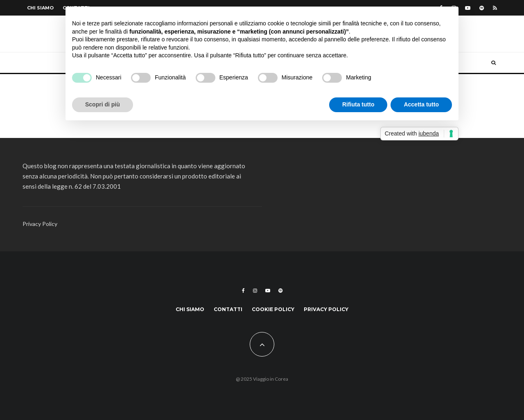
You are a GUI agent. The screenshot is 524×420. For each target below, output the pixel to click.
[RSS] (495, 8)
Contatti (228, 309)
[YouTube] (468, 8)
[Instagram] (255, 291)
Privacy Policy (40, 224)
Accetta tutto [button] (421, 104)
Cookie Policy (273, 309)
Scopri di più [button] (103, 104)
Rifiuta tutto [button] (358, 104)
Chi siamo (40, 8)
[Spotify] (482, 8)
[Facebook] (243, 291)
